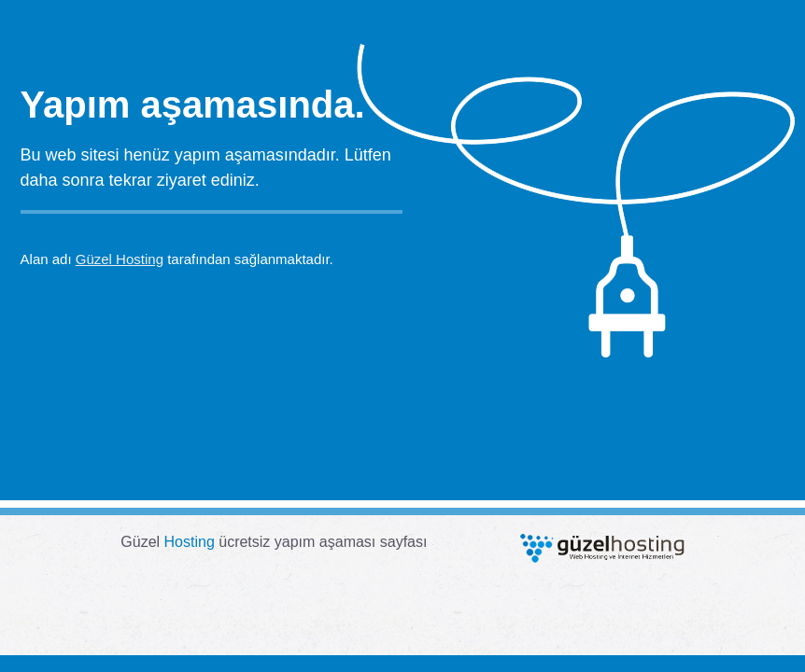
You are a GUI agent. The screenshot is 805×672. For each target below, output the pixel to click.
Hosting (190, 542)
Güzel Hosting (120, 259)
